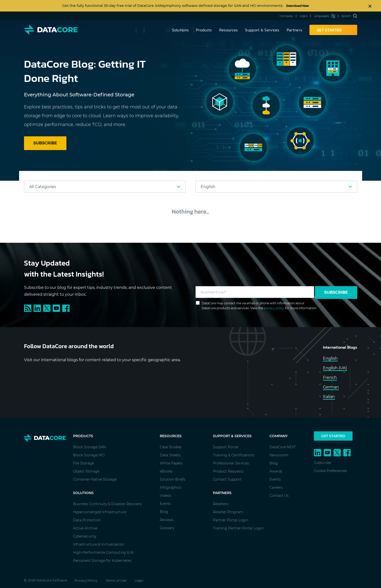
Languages (325, 16)
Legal (139, 581)
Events (165, 504)
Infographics (171, 487)
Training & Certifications (234, 455)
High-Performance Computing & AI (103, 552)
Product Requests (228, 471)
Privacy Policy (86, 581)
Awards (276, 471)
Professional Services (231, 463)
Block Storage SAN (89, 447)
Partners (294, 30)
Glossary (167, 528)
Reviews (167, 520)
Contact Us (279, 496)
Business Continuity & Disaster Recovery (107, 504)
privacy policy (274, 308)
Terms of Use (116, 581)
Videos (166, 496)
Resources (229, 30)
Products (204, 30)
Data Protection (87, 520)
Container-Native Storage (95, 479)
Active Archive (85, 528)
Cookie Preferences (330, 471)
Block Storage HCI (89, 455)
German (331, 387)
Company (286, 16)
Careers (276, 487)
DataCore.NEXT (283, 447)
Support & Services (262, 30)
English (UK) (335, 368)
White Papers (171, 463)
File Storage (83, 463)
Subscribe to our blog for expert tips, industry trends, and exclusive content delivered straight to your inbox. (98, 291)
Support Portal (226, 447)
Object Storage (86, 471)
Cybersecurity (85, 536)
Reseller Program (228, 512)
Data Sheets (170, 455)
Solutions (180, 30)
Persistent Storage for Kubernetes (102, 561)
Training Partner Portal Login (238, 528)
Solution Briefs (172, 479)
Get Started (333, 436)
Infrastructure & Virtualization (99, 544)
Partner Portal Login (231, 520)
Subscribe (336, 292)
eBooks (166, 471)
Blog (164, 512)
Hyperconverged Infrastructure (100, 512)
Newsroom (279, 455)
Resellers (221, 504)
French (330, 377)
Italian (329, 397)
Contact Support (227, 479)
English (330, 358)
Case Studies (171, 447)
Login (303, 16)
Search (349, 16)
